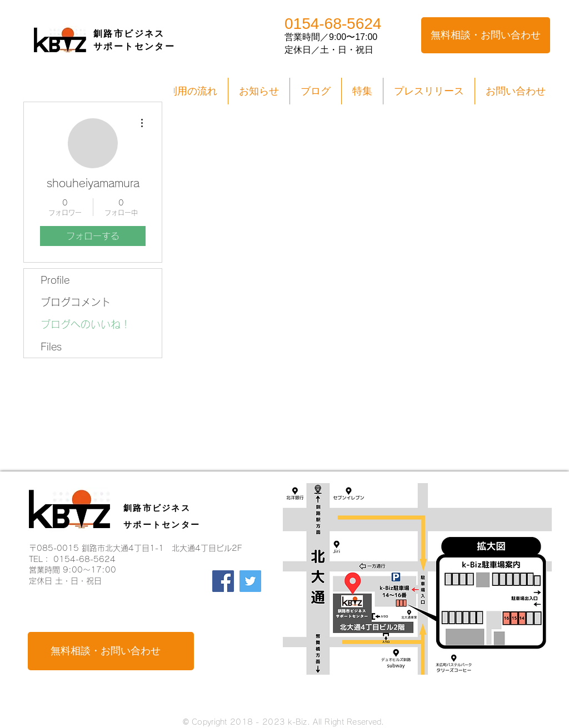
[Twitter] (250, 581)
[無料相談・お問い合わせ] (486, 35)
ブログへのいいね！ (86, 324)
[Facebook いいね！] (241, 644)
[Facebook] (223, 581)
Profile (55, 280)
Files (51, 347)
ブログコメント (76, 302)
